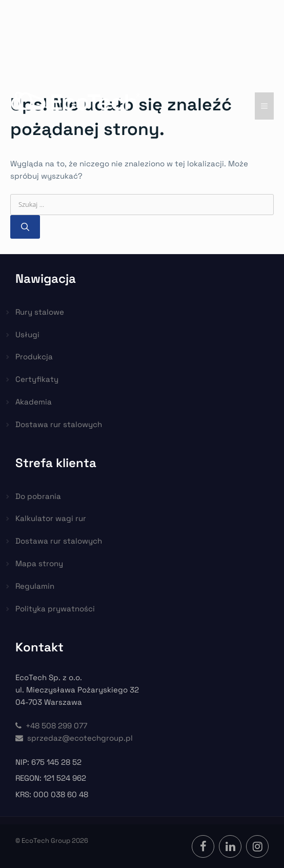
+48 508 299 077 (51, 726)
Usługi (27, 334)
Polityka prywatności (55, 609)
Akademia (34, 402)
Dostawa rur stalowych (59, 424)
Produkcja (34, 356)
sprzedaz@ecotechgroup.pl (74, 738)
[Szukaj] (25, 227)
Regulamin (35, 586)
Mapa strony (39, 563)
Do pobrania (38, 496)
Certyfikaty (37, 379)
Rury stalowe (40, 312)
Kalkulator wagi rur (51, 518)
